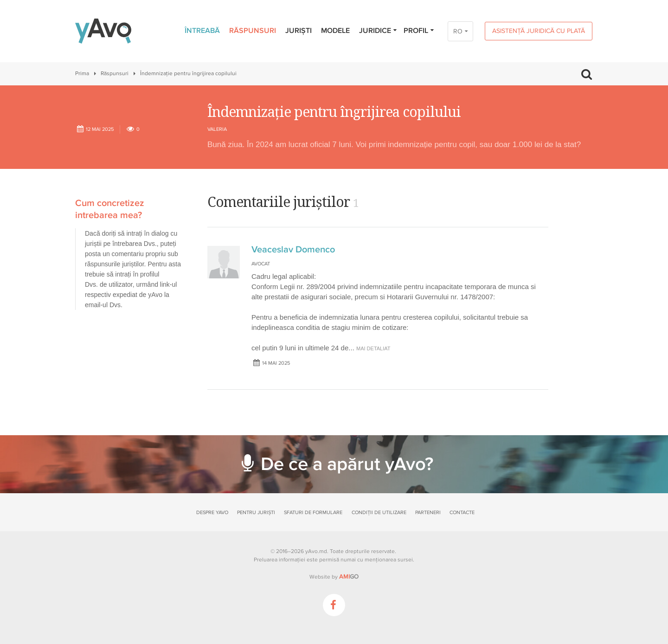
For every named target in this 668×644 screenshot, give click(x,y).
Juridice (378, 31)
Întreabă (202, 31)
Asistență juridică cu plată (539, 31)
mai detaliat (373, 348)
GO (349, 577)
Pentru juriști (256, 512)
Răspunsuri (253, 31)
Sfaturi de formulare (313, 512)
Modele (335, 31)
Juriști (299, 31)
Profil (419, 31)
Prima (82, 74)
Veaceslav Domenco (293, 250)
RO (458, 31)
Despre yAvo (212, 512)
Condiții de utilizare (379, 512)
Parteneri (428, 512)
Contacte (462, 512)
